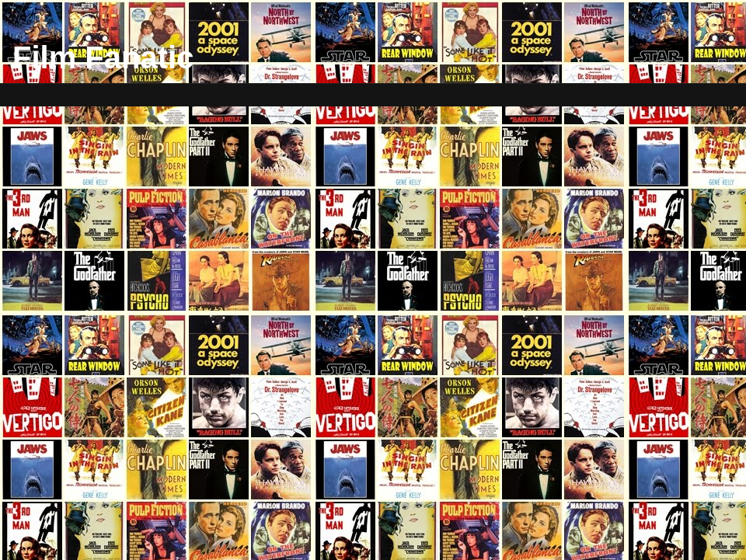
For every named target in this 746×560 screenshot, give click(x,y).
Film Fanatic (103, 57)
